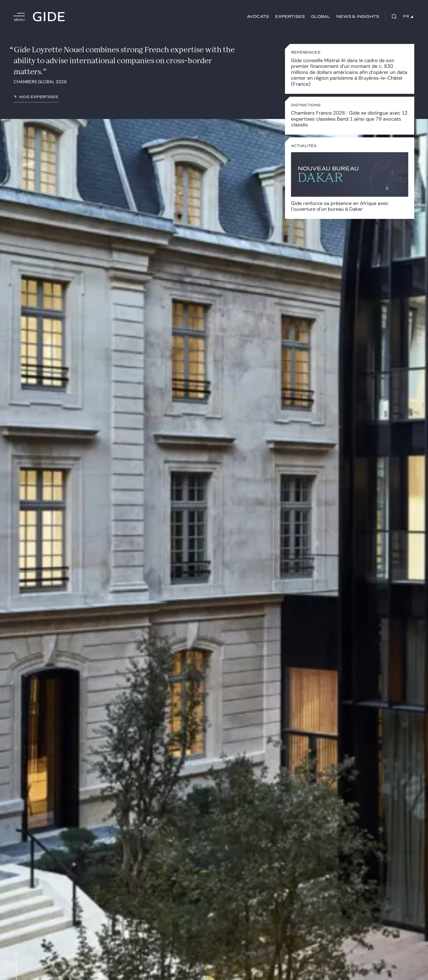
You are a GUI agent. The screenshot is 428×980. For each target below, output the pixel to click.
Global (321, 17)
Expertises (290, 17)
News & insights (358, 17)
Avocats (258, 17)
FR (408, 16)
